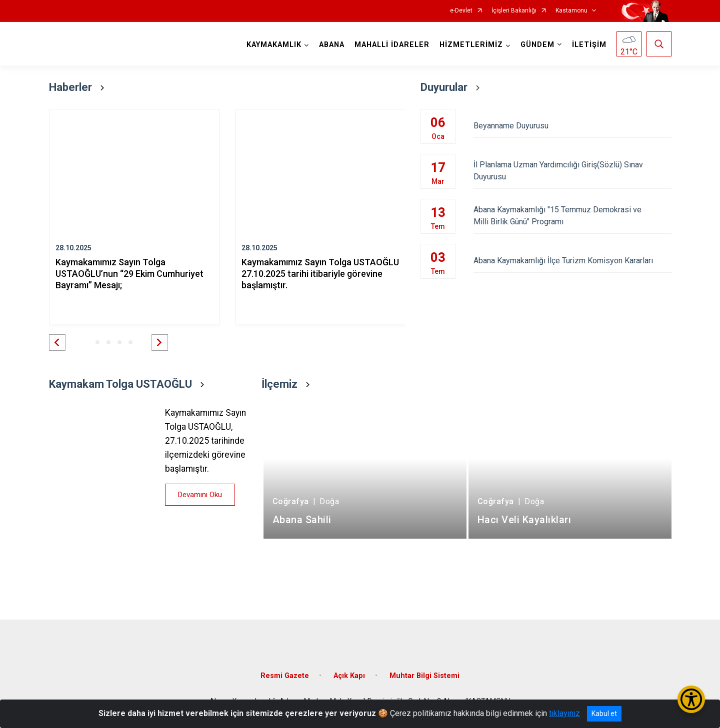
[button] (57, 343)
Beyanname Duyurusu (572, 126)
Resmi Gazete (285, 676)
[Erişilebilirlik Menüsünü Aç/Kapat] (691, 699)
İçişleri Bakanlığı (514, 11)
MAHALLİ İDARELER (392, 45)
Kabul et (604, 714)
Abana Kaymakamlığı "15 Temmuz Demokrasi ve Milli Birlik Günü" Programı (572, 216)
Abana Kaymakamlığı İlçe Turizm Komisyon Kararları (572, 261)
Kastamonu (571, 11)
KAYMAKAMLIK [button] (274, 45)
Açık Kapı (349, 676)
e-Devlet (461, 11)
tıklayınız (564, 713)
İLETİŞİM (589, 45)
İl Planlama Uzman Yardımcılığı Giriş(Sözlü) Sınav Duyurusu (572, 171)
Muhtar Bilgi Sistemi (424, 676)
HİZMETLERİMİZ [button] (471, 45)
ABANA (332, 45)
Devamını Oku (200, 495)
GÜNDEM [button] (537, 45)
